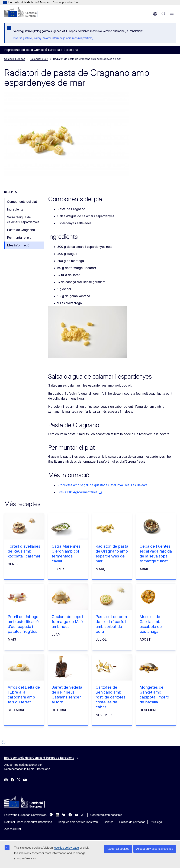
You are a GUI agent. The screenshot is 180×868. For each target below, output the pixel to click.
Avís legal (156, 822)
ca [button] (155, 14)
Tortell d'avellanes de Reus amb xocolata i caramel (24, 551)
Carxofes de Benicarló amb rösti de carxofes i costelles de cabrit (112, 697)
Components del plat (22, 202)
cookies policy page (67, 848)
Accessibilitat (13, 829)
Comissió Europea (15, 59)
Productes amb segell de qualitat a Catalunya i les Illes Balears (102, 485)
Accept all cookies (118, 849)
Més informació (18, 245)
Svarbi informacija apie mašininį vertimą (68, 38)
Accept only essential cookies (155, 849)
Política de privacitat (132, 822)
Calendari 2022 (39, 59)
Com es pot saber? (65, 2)
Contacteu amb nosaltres (106, 815)
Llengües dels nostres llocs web (78, 822)
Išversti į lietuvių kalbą (27, 38)
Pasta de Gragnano (21, 230)
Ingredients (15, 209)
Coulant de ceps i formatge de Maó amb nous (67, 622)
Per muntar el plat (20, 238)
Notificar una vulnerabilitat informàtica (28, 822)
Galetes (109, 822)
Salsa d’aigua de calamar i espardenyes (23, 220)
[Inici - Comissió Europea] (26, 12)
